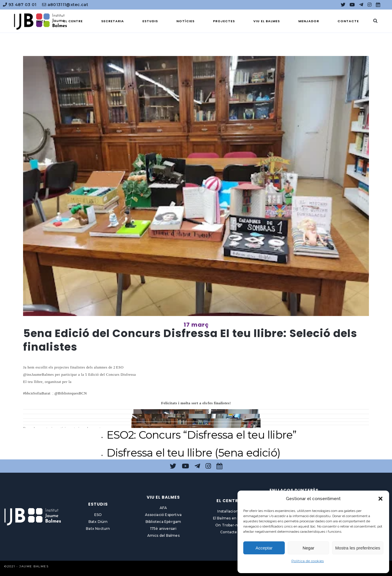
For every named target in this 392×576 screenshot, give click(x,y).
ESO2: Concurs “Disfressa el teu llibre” (202, 435)
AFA (163, 508)
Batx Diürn (98, 522)
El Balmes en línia (229, 518)
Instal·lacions (229, 511)
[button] (380, 499)
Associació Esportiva (163, 515)
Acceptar (264, 548)
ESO (98, 515)
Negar (309, 548)
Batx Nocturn (98, 529)
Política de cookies (308, 561)
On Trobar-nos (229, 525)
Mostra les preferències (358, 548)
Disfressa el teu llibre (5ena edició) (194, 453)
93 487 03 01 (20, 5)
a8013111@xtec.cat (65, 5)
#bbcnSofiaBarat (37, 393)
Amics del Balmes (163, 535)
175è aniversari (163, 529)
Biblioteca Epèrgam (163, 522)
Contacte (229, 532)
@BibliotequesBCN (71, 393)
